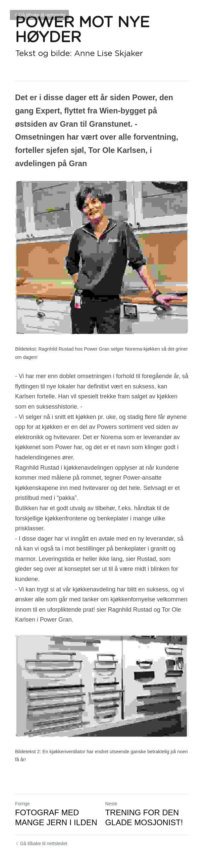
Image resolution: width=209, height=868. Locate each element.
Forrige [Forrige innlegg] (23, 788)
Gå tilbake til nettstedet (39, 15)
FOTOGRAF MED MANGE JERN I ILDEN (56, 802)
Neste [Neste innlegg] (114, 788)
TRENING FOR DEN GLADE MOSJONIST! (147, 802)
